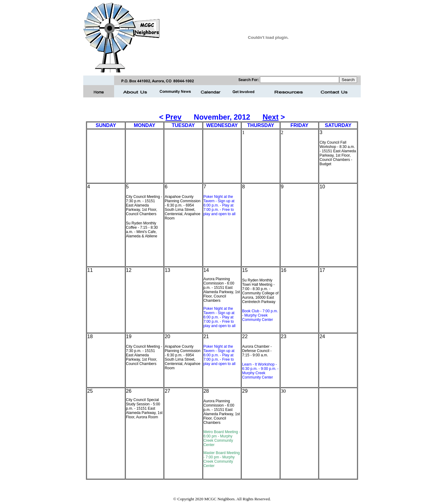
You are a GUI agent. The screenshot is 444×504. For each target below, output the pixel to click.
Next (270, 117)
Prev (174, 117)
